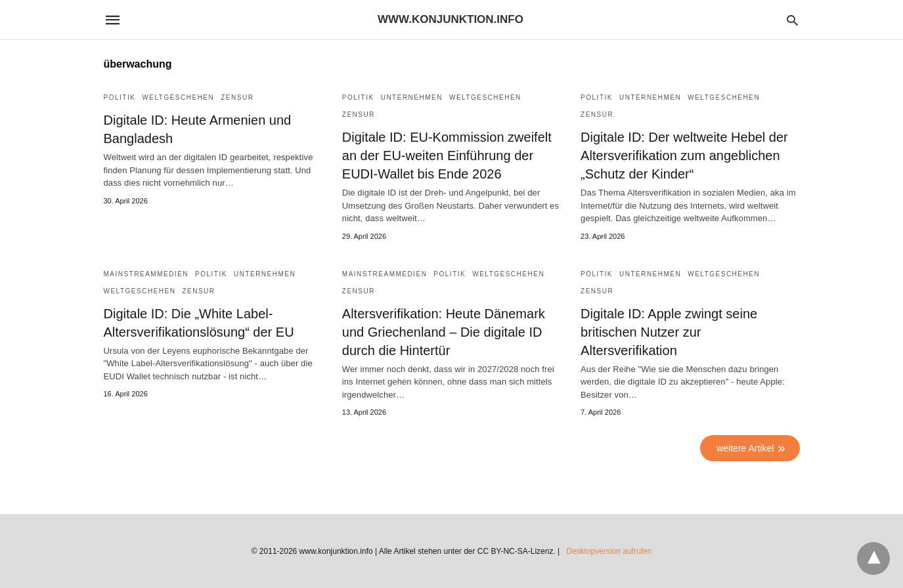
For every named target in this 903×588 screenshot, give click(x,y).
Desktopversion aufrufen (609, 551)
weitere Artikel (745, 448)
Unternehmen (412, 97)
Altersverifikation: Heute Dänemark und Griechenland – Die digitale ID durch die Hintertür (444, 332)
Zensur (237, 97)
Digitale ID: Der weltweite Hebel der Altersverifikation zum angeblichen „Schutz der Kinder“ (684, 156)
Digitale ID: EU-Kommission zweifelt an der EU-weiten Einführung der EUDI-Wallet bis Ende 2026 (447, 156)
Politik (120, 97)
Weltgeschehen (178, 97)
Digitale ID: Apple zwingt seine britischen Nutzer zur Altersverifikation (669, 332)
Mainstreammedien (146, 274)
